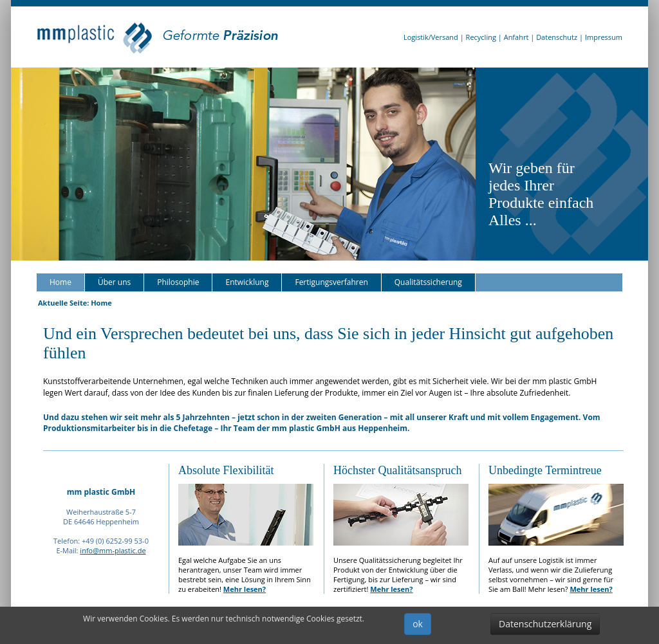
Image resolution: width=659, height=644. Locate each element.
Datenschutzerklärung (545, 624)
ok (418, 624)
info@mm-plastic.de (113, 550)
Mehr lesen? (245, 589)
